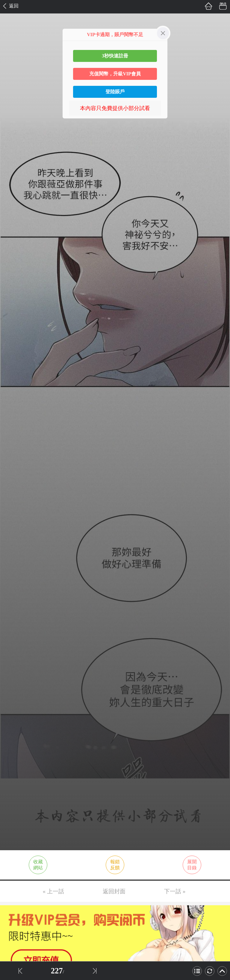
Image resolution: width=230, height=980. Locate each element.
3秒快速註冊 (115, 56)
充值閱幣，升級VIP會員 (115, 74)
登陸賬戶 (115, 92)
